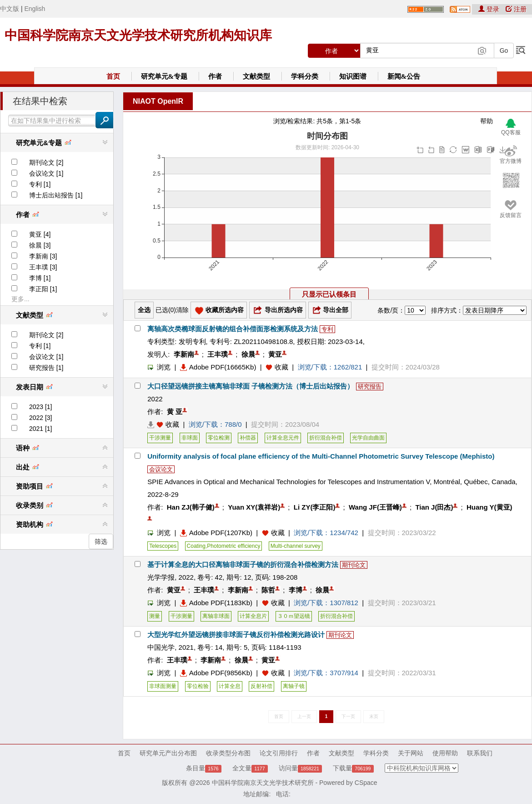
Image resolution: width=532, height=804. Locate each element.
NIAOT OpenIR (158, 101)
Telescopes (163, 546)
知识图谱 (353, 76)
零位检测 (219, 438)
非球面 (190, 438)
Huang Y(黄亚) (489, 507)
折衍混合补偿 (326, 438)
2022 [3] (41, 418)
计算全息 (230, 686)
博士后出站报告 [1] (56, 195)
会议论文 (161, 469)
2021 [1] (41, 429)
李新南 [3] (43, 256)
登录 (490, 9)
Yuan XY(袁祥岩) (254, 507)
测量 (155, 616)
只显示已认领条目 (329, 294)
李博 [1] (40, 278)
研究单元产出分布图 (168, 753)
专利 (327, 329)
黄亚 (275, 354)
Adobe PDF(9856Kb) (216, 673)
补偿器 (248, 438)
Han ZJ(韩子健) (191, 507)
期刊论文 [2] (46, 162)
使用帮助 (445, 753)
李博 (296, 590)
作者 (215, 76)
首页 (113, 76)
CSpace (366, 783)
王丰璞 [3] (43, 267)
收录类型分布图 (228, 753)
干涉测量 (160, 438)
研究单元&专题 (164, 76)
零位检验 (198, 686)
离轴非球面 (216, 616)
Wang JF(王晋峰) (375, 507)
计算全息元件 (283, 438)
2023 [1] (41, 407)
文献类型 (256, 76)
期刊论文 (354, 565)
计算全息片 (253, 616)
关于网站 (411, 753)
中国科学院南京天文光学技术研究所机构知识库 (138, 35)
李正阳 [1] (43, 289)
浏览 (159, 367)
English (35, 9)
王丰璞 (218, 354)
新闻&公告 (404, 76)
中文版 (10, 9)
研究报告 (370, 387)
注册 (516, 9)
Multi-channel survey (296, 546)
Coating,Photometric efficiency (224, 546)
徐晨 (248, 354)
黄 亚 (175, 412)
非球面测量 (163, 686)
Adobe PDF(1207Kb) (216, 533)
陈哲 (268, 590)
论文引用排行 (279, 753)
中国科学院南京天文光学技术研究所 (263, 783)
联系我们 (480, 753)
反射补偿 (261, 686)
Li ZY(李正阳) (315, 507)
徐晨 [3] (40, 245)
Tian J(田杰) (434, 507)
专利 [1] (40, 184)
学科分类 (305, 76)
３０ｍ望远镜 (294, 616)
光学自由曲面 (368, 438)
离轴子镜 (294, 686)
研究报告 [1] (46, 368)
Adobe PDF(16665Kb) (218, 367)
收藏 (281, 367)
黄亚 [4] (40, 234)
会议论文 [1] (46, 173)
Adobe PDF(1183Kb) (216, 603)
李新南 (184, 354)
